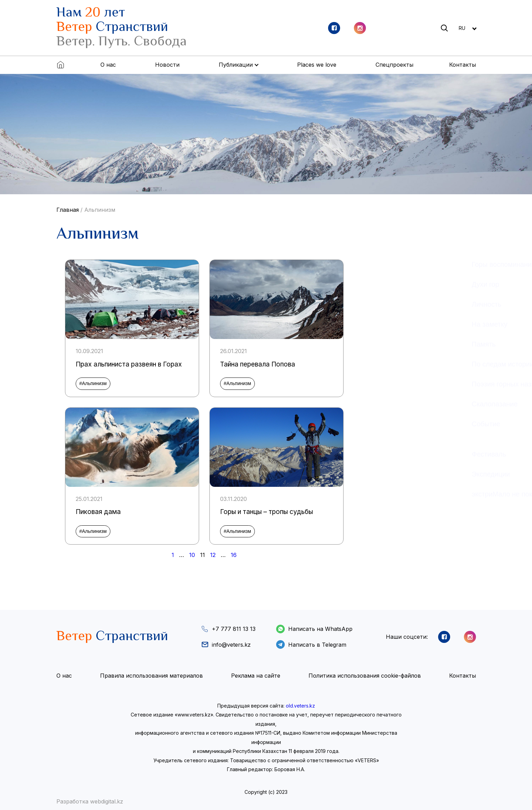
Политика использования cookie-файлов (365, 676)
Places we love (317, 65)
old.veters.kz (300, 706)
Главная (68, 210)
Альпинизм (100, 210)
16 (234, 555)
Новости (167, 65)
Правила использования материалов (151, 676)
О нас (108, 65)
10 (192, 555)
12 (213, 555)
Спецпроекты (394, 65)
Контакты (463, 65)
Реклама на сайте (256, 676)
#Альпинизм (93, 383)
